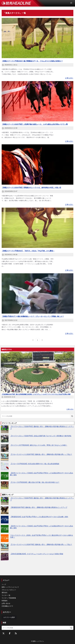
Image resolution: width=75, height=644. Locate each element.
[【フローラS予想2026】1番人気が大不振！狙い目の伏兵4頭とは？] (5, 485)
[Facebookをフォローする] (10, 633)
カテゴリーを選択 (9, 617)
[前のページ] (33, 340)
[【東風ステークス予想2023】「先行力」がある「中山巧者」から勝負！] (37, 228)
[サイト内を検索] (72, 416)
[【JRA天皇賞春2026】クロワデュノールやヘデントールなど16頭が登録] (5, 557)
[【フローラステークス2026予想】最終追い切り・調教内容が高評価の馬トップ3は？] (5, 457)
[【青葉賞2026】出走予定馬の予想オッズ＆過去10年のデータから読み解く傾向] (5, 520)
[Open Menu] (72, 3)
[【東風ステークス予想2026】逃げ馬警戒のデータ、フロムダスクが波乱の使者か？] (37, 38)
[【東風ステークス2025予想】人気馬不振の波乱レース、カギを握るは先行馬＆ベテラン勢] (37, 101)
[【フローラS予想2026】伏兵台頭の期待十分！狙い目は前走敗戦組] (5, 467)
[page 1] (38, 340)
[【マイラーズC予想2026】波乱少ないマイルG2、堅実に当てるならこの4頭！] (5, 448)
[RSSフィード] (16, 633)
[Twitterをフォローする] (3, 633)
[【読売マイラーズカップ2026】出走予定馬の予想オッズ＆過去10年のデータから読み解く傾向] (5, 476)
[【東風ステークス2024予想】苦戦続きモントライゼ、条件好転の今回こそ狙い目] (37, 164)
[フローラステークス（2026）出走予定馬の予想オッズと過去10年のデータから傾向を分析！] (5, 538)
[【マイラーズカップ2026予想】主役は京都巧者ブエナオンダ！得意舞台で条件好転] (5, 439)
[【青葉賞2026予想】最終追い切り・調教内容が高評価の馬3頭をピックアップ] (5, 510)
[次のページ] (42, 340)
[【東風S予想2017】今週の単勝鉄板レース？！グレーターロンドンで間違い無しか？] (37, 293)
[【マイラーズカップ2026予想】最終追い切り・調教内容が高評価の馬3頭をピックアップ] (5, 429)
